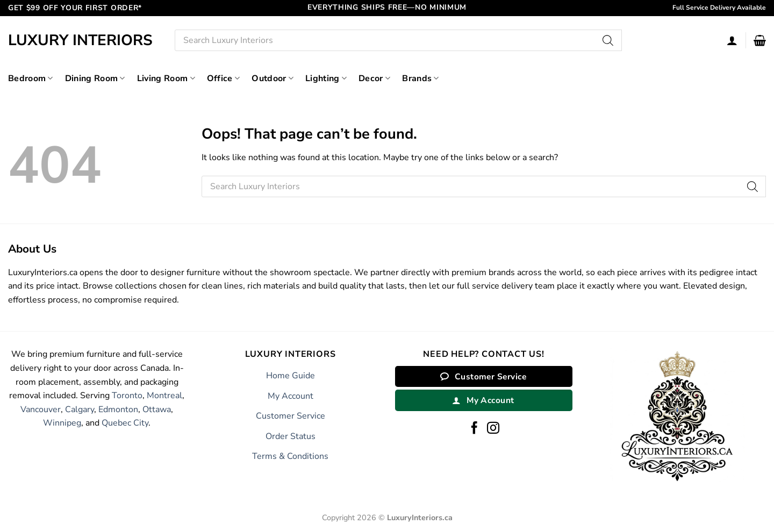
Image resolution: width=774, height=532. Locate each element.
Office (223, 78)
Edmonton (118, 409)
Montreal (164, 396)
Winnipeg (62, 423)
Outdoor (273, 78)
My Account (291, 396)
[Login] (732, 40)
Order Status (291, 436)
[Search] (608, 40)
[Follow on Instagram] (493, 429)
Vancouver (41, 409)
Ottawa (157, 409)
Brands (420, 78)
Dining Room (95, 78)
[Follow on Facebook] (474, 429)
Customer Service (291, 416)
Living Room (166, 78)
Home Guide (291, 376)
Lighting (326, 78)
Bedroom (31, 78)
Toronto (127, 396)
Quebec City (125, 423)
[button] (760, 40)
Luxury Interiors (80, 40)
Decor (374, 78)
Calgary (80, 409)
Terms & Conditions (290, 456)
